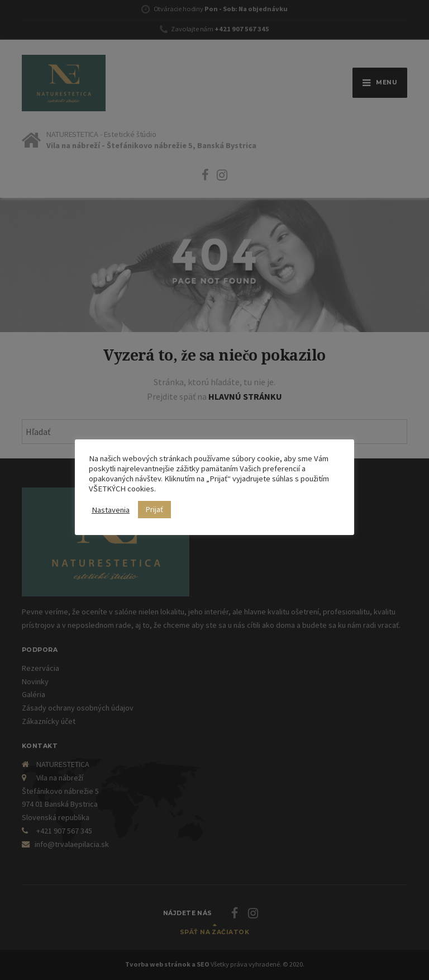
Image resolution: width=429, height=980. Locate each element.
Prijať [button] (154, 509)
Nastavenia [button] (111, 510)
